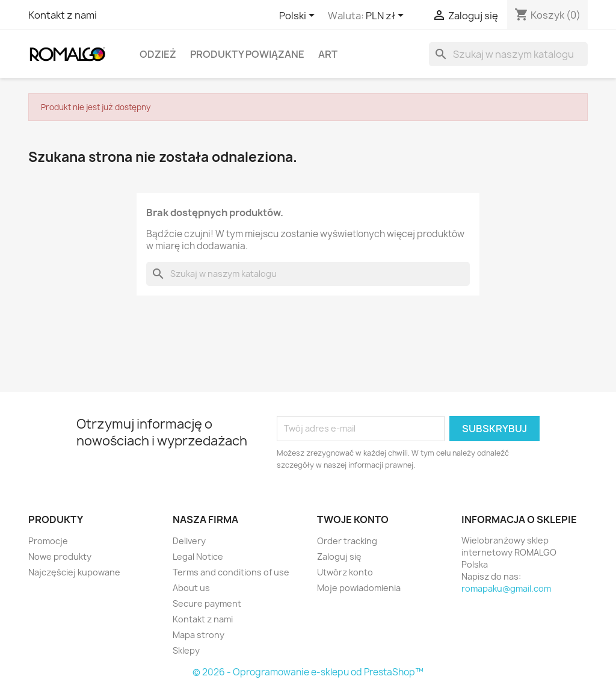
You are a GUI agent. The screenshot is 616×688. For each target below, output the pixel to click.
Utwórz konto (345, 572)
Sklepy (186, 650)
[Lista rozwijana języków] (299, 16)
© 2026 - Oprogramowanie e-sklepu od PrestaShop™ (308, 672)
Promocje (48, 541)
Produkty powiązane (247, 54)
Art (328, 54)
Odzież (158, 54)
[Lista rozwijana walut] (387, 16)
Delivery (189, 541)
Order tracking (347, 541)
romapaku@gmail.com (506, 588)
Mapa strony (199, 635)
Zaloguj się (339, 556)
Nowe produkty (60, 556)
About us (191, 588)
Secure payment (207, 603)
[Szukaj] (508, 54)
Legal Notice (198, 556)
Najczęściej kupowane (74, 572)
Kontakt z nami (63, 15)
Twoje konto (353, 519)
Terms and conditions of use (231, 572)
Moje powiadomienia (359, 588)
